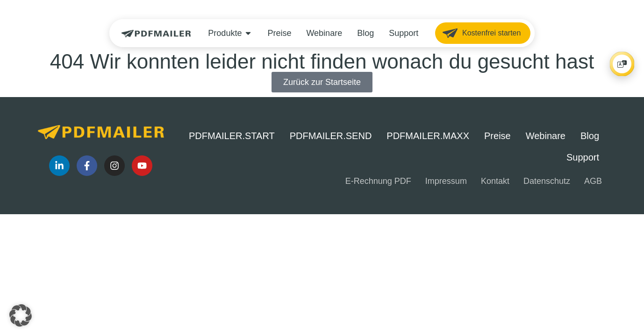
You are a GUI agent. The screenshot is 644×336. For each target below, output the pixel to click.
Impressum (446, 181)
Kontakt (495, 181)
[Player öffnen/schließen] (622, 64)
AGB (593, 181)
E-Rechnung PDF (378, 181)
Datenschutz (547, 181)
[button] (21, 315)
